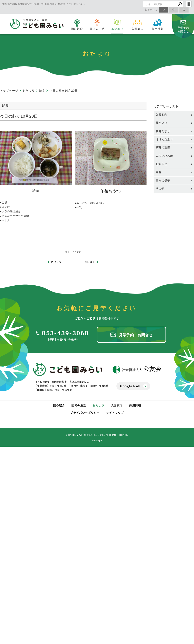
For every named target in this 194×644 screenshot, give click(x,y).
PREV (56, 262)
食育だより (163, 131)
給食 (159, 172)
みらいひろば (164, 156)
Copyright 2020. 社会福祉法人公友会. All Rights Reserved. (97, 435)
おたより (98, 405)
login (189, 4)
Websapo (97, 441)
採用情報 (135, 405)
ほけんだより (164, 139)
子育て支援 (163, 148)
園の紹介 (59, 405)
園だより (161, 123)
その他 (161, 189)
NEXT (90, 262)
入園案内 (161, 115)
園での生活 (79, 405)
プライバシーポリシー (85, 413)
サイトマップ (115, 413)
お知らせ (161, 164)
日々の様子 (163, 181)
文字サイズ (151, 10)
